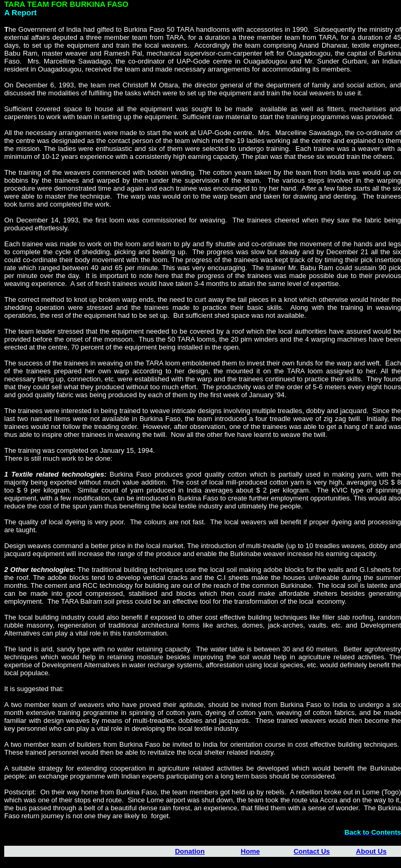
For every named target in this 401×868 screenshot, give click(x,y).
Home (250, 851)
